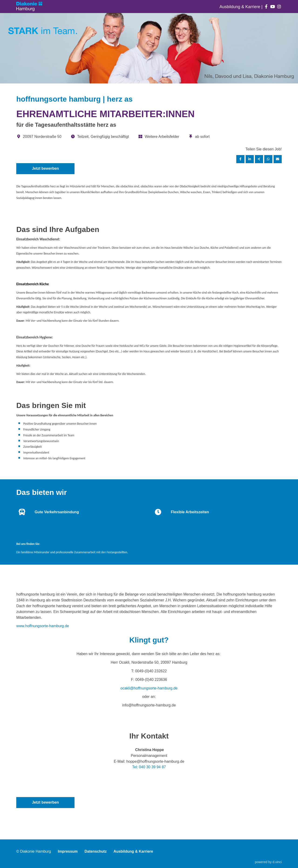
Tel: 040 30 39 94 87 (149, 767)
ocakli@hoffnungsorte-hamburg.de (149, 688)
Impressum (68, 851)
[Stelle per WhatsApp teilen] (268, 159)
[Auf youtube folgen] (273, 7)
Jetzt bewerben (45, 168)
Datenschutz (96, 851)
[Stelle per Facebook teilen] (240, 159)
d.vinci (277, 862)
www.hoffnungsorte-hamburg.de (43, 626)
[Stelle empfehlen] (278, 159)
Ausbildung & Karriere (240, 7)
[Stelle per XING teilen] (259, 159)
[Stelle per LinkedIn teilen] (250, 159)
